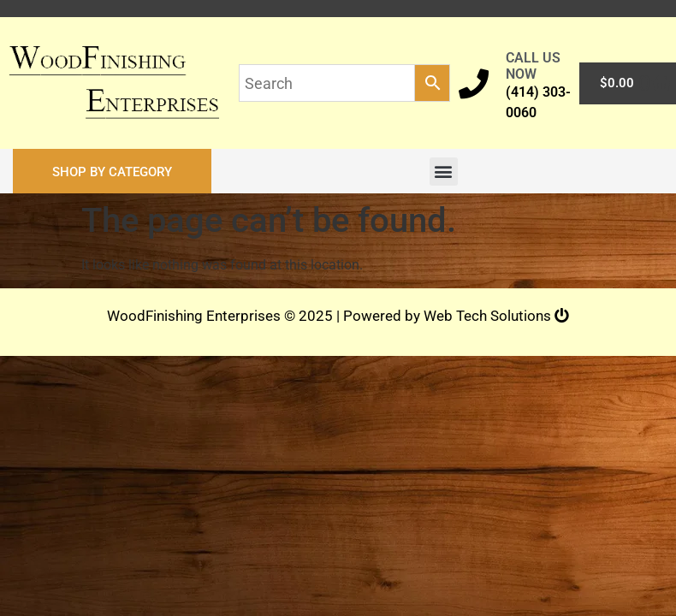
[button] (112, 171)
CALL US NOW (533, 66)
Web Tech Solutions (496, 316)
